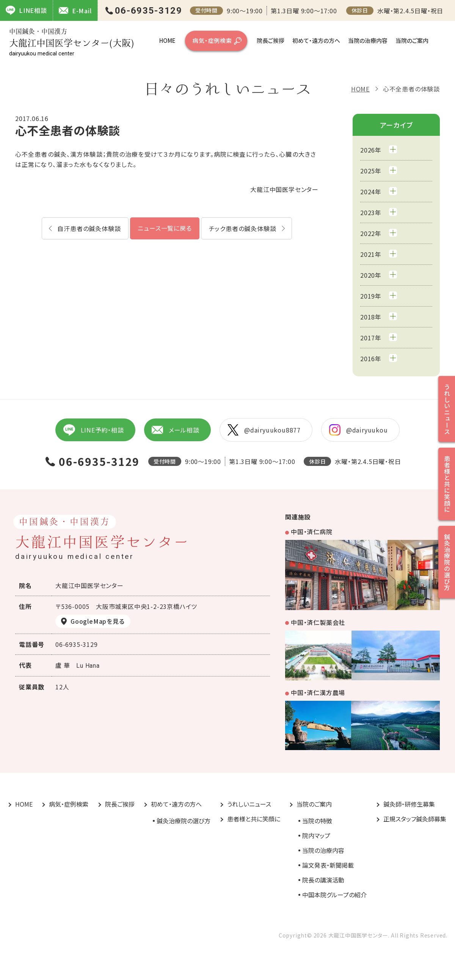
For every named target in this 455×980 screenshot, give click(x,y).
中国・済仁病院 (312, 532)
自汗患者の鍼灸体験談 (89, 228)
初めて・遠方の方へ (316, 40)
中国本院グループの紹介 (334, 895)
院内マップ (316, 835)
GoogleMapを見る (98, 621)
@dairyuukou (359, 430)
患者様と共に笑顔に (254, 819)
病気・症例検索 (212, 40)
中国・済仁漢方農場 (318, 692)
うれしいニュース (249, 804)
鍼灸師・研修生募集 (409, 804)
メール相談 (176, 430)
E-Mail (75, 10)
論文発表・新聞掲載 (328, 865)
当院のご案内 (412, 40)
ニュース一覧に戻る (165, 228)
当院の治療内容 (368, 40)
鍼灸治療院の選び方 (184, 821)
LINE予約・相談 (93, 430)
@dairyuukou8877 (264, 430)
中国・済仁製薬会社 (318, 622)
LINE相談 (26, 10)
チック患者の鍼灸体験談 (243, 228)
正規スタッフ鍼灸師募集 (415, 819)
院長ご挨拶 (271, 40)
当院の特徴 (317, 821)
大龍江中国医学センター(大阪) (72, 42)
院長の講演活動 (323, 880)
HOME (167, 40)
